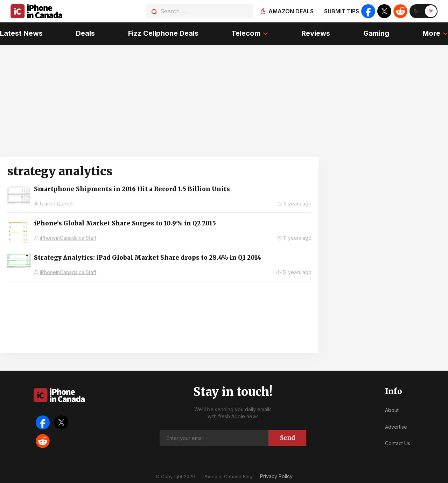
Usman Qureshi (57, 204)
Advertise (396, 426)
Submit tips (342, 11)
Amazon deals (291, 11)
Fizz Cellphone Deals (163, 33)
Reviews (316, 33)
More (431, 33)
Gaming (376, 33)
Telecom (246, 33)
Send (288, 437)
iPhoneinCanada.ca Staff (68, 238)
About (392, 410)
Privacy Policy (276, 476)
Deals (85, 33)
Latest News (21, 33)
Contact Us (398, 443)
